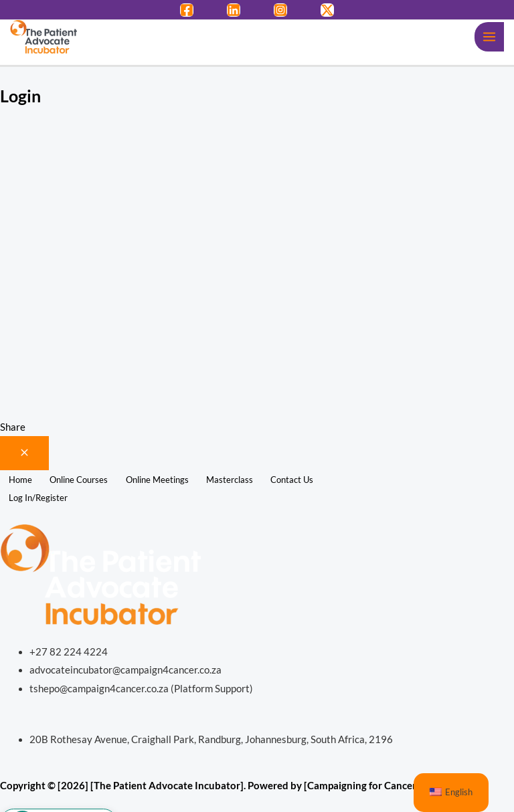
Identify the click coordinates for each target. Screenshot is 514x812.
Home (20, 480)
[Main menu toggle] (489, 37)
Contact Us (292, 480)
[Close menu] (24, 453)
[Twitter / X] (327, 10)
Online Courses (79, 480)
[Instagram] (280, 10)
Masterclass (230, 480)
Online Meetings (157, 480)
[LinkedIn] (234, 10)
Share (13, 427)
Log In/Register (38, 498)
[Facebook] (187, 10)
